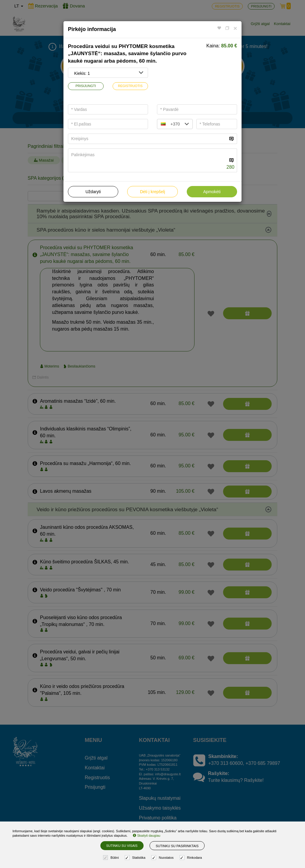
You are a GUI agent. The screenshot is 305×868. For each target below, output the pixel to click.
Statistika (136, 858)
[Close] (235, 28)
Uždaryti (93, 192)
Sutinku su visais (122, 846)
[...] (148, 139)
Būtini (112, 858)
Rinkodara (192, 858)
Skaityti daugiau (147, 836)
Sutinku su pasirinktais (177, 846)
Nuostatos (163, 858)
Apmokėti (212, 192)
